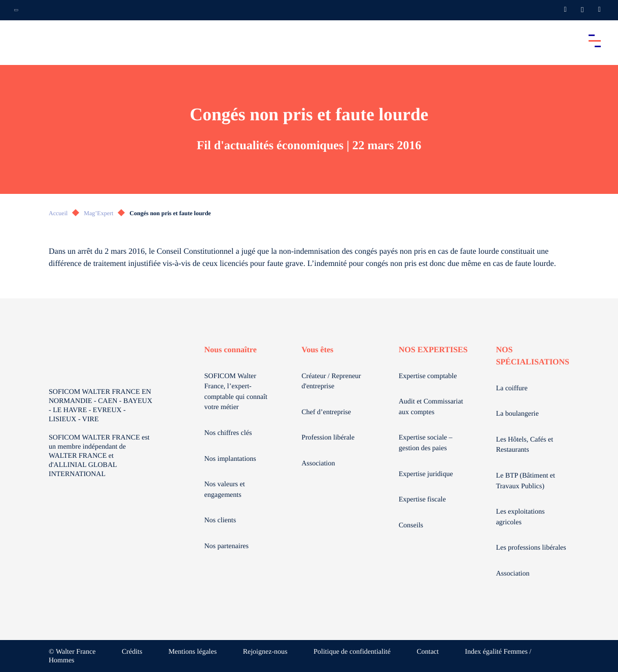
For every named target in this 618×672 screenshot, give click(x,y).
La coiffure (511, 389)
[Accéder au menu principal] (595, 41)
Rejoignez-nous (265, 652)
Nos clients (220, 520)
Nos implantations (230, 459)
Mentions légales (193, 652)
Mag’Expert (98, 213)
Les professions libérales (531, 548)
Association (318, 464)
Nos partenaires (227, 546)
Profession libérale (328, 438)
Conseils (411, 526)
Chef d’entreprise (326, 412)
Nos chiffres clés (228, 433)
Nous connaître (231, 350)
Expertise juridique (426, 474)
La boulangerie (517, 414)
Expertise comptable (428, 376)
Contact (428, 652)
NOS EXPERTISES (433, 350)
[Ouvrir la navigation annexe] (16, 10)
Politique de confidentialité (352, 652)
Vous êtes (317, 350)
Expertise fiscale (422, 500)
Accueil (58, 213)
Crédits (132, 652)
